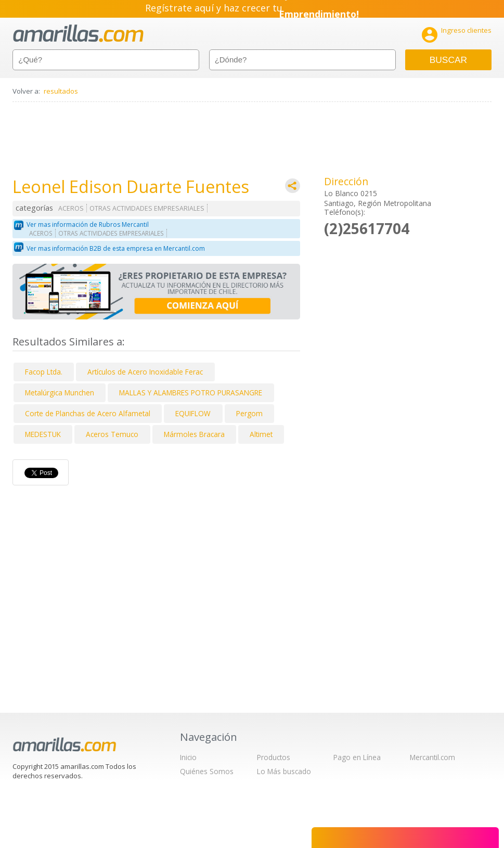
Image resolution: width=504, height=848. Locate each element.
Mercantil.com (432, 757)
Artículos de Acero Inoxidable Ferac (145, 372)
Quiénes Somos (207, 771)
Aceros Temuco (112, 434)
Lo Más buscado (284, 771)
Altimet (261, 434)
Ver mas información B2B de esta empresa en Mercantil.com (116, 248)
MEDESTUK (43, 434)
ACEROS (71, 208)
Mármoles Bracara (194, 434)
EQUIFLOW (193, 413)
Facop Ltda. (44, 372)
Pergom (249, 413)
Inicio (188, 757)
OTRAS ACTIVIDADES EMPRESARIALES (147, 208)
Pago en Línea (357, 757)
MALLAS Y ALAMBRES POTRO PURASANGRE (191, 393)
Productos (274, 757)
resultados (61, 91)
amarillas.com (78, 34)
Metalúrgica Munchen (60, 393)
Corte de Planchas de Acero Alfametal (88, 413)
